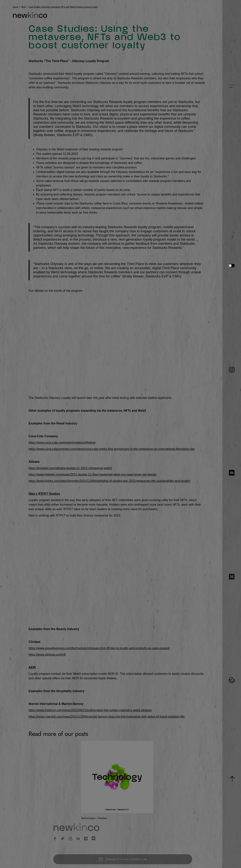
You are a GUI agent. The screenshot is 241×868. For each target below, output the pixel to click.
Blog (23, 7)
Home (15, 7)
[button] (232, 86)
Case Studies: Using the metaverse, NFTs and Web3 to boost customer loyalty (63, 7)
